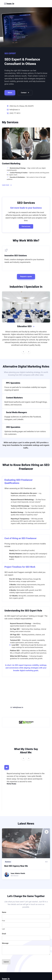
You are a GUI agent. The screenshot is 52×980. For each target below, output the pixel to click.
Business (8, 862)
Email (4, 934)
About (10, 93)
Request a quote (26, 276)
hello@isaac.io (15, 110)
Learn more (7, 185)
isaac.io (10, 4)
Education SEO (26, 326)
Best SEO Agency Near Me (16, 866)
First (3, 921)
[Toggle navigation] (5, 4)
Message (5, 943)
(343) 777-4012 (15, 113)
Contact (25, 93)
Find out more (26, 226)
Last (3, 929)
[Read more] (26, 843)
